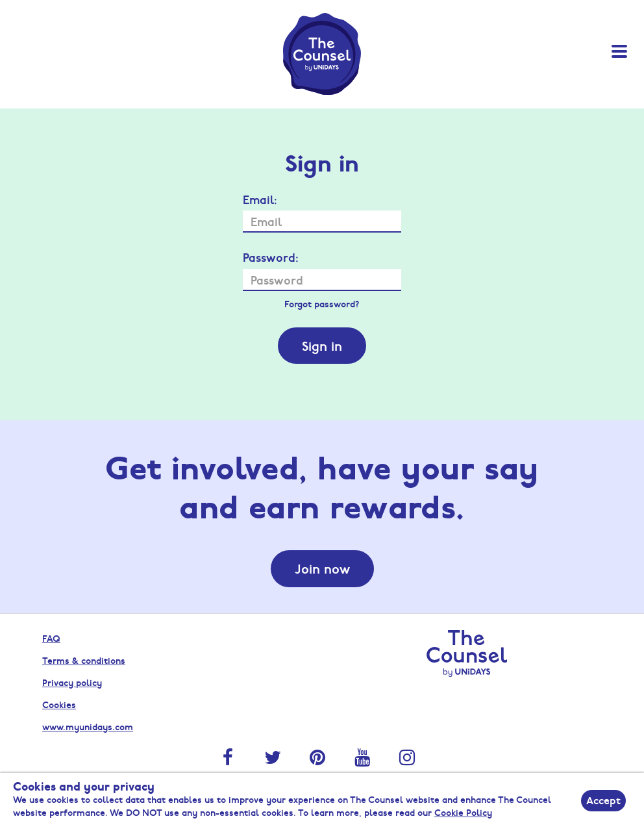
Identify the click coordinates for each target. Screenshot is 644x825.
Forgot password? (322, 303)
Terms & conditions (84, 660)
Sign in (322, 346)
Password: (271, 257)
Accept (603, 800)
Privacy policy (72, 682)
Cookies (59, 704)
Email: (260, 199)
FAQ (51, 638)
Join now (322, 568)
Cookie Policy (463, 812)
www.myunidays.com (88, 726)
